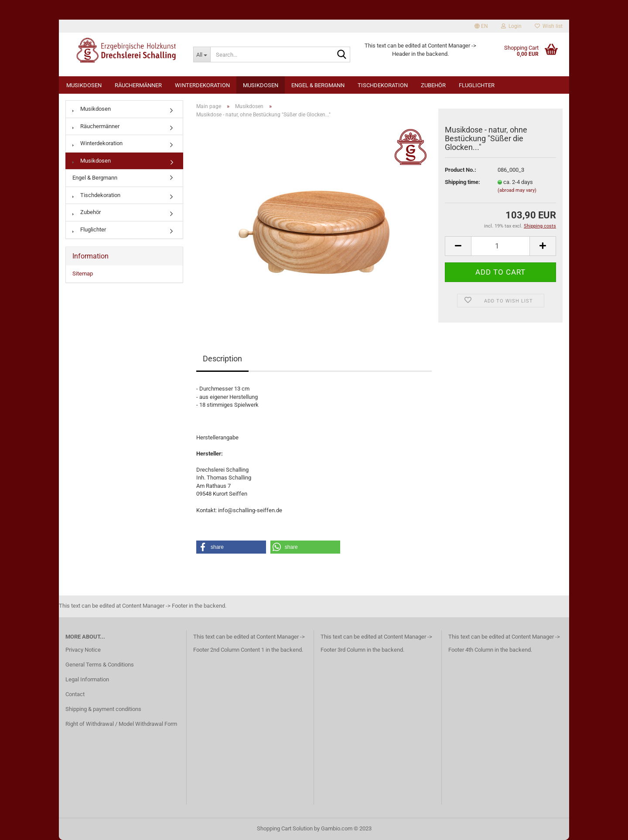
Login (511, 26)
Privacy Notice (83, 650)
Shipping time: (462, 182)
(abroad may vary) (517, 190)
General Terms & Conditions (100, 665)
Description (222, 359)
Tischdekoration (383, 85)
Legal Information (87, 679)
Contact (75, 694)
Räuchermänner (138, 85)
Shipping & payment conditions (103, 709)
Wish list (549, 26)
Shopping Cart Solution (285, 828)
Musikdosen (84, 85)
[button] (231, 547)
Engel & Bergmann (318, 85)
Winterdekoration (202, 85)
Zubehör (433, 85)
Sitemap (83, 274)
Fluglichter (477, 85)
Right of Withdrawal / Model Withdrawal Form (121, 724)
